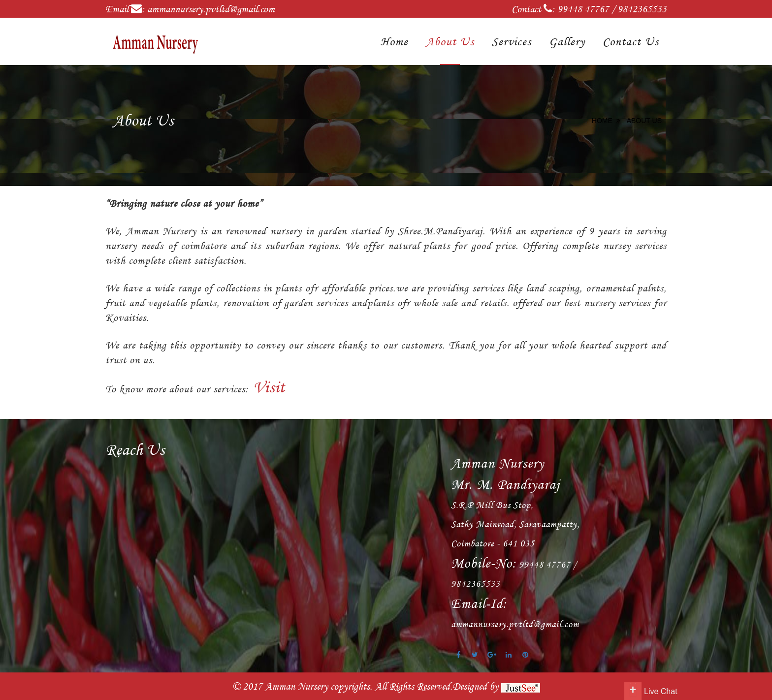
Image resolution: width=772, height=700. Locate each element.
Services (512, 41)
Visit (267, 387)
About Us (450, 41)
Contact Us (631, 41)
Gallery (567, 41)
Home (394, 41)
